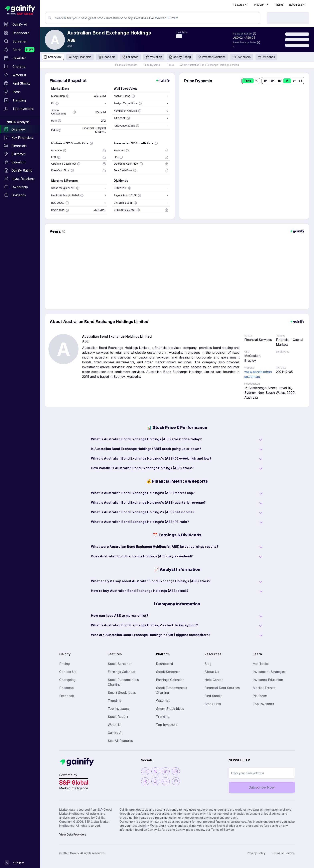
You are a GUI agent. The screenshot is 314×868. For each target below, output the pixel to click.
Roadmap (66, 688)
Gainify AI (115, 733)
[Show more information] (255, 34)
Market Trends (264, 688)
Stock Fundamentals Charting (123, 682)
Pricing (279, 5)
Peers (170, 65)
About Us (212, 672)
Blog (208, 664)
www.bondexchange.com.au (258, 374)
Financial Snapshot (126, 65)
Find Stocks (213, 696)
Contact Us (68, 672)
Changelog (67, 680)
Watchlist (115, 725)
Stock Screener (120, 664)
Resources (298, 5)
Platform (261, 5)
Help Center (214, 680)
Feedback (67, 696)
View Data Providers (73, 834)
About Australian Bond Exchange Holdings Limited (210, 65)
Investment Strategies (269, 672)
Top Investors (118, 709)
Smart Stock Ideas (122, 693)
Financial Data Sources (222, 688)
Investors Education (268, 680)
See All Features (120, 741)
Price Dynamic (152, 65)
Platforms (260, 696)
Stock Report (118, 717)
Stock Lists (213, 704)
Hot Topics (261, 664)
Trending (114, 701)
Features (241, 5)
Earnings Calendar (122, 672)
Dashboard (164, 664)
